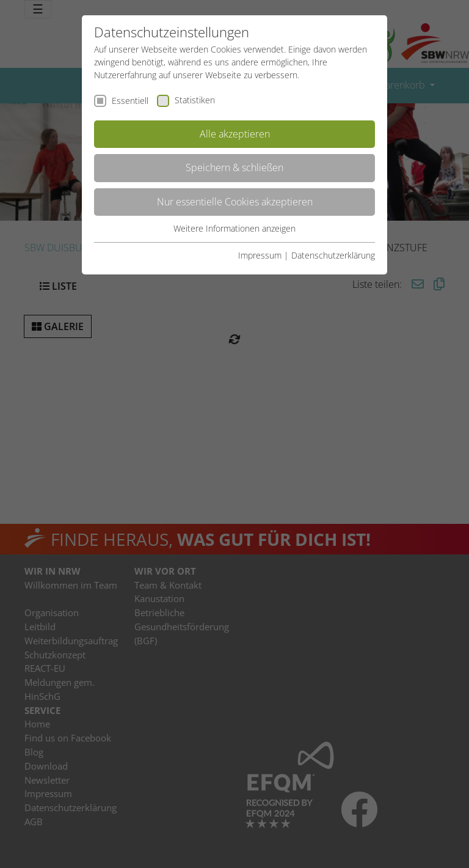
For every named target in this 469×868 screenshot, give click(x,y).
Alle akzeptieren (235, 134)
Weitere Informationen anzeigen (234, 228)
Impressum (260, 255)
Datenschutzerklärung (333, 255)
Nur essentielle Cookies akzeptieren (235, 202)
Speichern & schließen (234, 167)
